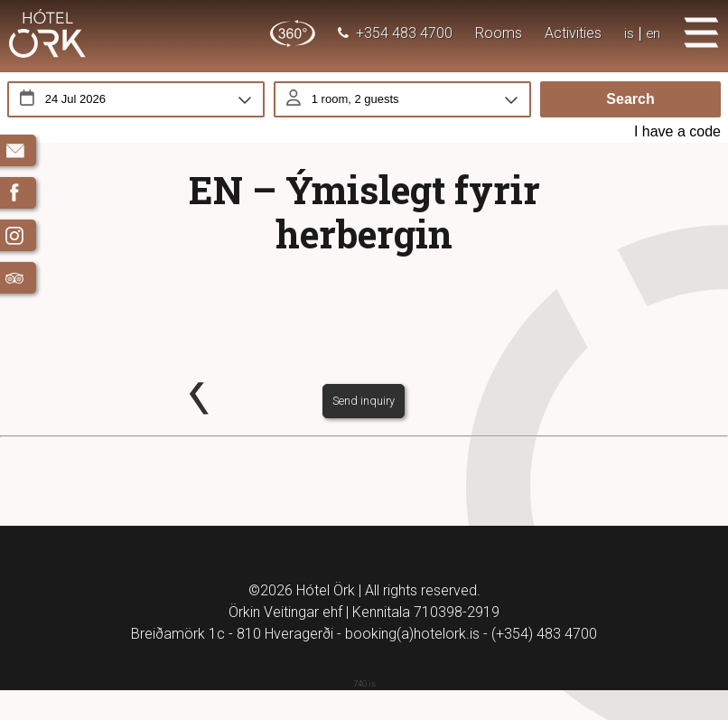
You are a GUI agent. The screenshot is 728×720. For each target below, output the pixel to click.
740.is (364, 713)
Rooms (498, 33)
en (653, 33)
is (628, 33)
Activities (572, 33)
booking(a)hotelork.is (412, 664)
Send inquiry (364, 430)
